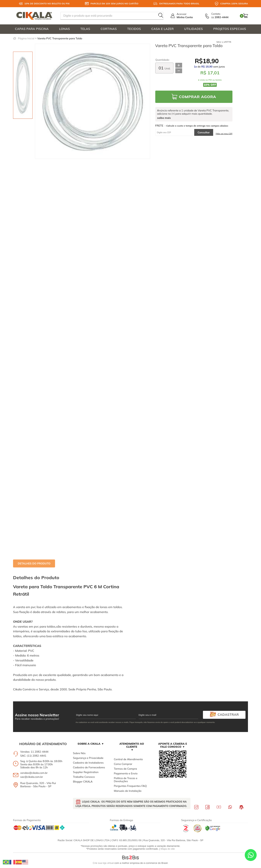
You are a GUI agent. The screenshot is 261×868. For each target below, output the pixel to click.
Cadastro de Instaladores (88, 763)
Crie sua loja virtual (103, 863)
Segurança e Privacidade (88, 758)
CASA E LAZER (162, 29)
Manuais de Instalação (128, 791)
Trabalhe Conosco (84, 777)
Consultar (204, 132)
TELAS (85, 29)
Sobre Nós (79, 753)
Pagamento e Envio (126, 773)
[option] (23, 85)
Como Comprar (123, 764)
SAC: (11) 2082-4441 (33, 756)
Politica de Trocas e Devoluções (126, 780)
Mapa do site (168, 849)
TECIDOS (134, 29)
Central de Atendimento (128, 759)
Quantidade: (163, 60)
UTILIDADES (194, 29)
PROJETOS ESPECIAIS (230, 29)
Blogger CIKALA (83, 782)
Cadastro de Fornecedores (89, 767)
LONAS (65, 29)
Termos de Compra (125, 769)
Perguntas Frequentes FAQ (130, 786)
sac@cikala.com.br (32, 777)
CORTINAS (109, 29)
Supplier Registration (86, 772)
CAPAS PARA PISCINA (32, 29)
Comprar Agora (198, 97)
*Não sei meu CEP (224, 134)
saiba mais (164, 118)
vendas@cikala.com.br (34, 773)
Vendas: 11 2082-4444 (34, 752)
